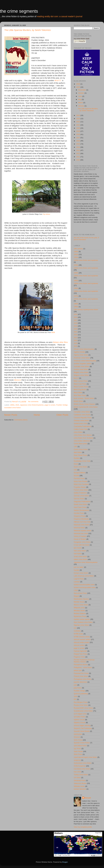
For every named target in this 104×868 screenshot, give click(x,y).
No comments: (34, 402)
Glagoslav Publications (82, 502)
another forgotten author (83, 364)
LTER (76, 590)
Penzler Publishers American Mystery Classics (84, 661)
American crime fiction (82, 358)
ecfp (75, 470)
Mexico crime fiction (81, 605)
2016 (78, 141)
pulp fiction (78, 688)
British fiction (78, 401)
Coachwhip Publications (82, 426)
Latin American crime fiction (84, 576)
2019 (78, 131)
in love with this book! (82, 545)
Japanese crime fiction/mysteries (32, 405)
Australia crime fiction (82, 366)
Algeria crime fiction (81, 355)
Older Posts (62, 415)
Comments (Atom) (21, 420)
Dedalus (77, 458)
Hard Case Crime (80, 507)
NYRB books (78, 634)
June (80, 96)
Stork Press (78, 754)
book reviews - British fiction (84, 398)
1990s (76, 307)
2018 (78, 134)
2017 (78, 138)
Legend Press (79, 579)
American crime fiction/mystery (85, 361)
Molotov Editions (80, 613)
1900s (76, 252)
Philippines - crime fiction (83, 668)
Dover (76, 464)
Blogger (65, 862)
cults (75, 447)
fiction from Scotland (81, 484)
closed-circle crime (81, 423)
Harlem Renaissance (81, 510)
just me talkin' (79, 567)
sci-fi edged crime (80, 714)
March (81, 103)
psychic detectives (80, 682)
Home (37, 415)
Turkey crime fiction (81, 775)
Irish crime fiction (80, 551)
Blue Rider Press (80, 395)
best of (76, 378)
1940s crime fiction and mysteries (86, 276)
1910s (76, 254)
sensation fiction (80, 717)
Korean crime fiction (81, 573)
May (80, 99)
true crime (77, 772)
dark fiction (78, 452)
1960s (76, 288)
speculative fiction (80, 746)
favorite (76, 476)
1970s (76, 296)
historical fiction (79, 528)
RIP (75, 699)
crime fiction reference (82, 441)
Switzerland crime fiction (83, 763)
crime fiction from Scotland (83, 438)
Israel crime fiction (80, 557)
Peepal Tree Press (80, 654)
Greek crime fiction (81, 504)
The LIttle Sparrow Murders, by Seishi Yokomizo (28, 30)
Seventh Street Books (82, 731)
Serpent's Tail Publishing (83, 728)
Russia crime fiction (81, 705)
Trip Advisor (46, 214)
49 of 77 (58, 81)
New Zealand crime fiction (83, 622)
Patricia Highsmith (80, 651)
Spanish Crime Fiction (82, 743)
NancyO (88, 798)
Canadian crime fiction (82, 412)
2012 (78, 153)
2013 (78, 150)
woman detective (80, 789)
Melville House (79, 602)
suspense (77, 760)
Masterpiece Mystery (81, 599)
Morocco (18, 380)
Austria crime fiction (81, 369)
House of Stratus (80, 539)
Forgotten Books (80, 487)
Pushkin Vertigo (62, 405)
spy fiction (77, 748)
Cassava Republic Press (83, 418)
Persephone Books (81, 665)
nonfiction (77, 631)
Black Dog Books (80, 390)
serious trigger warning (82, 725)
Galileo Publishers (80, 493)
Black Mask (78, 392)
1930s (76, 265)
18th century (78, 249)
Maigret (76, 596)
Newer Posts (11, 415)
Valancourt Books (80, 783)
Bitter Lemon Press (81, 381)
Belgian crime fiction (81, 372)
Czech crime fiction (81, 449)
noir (75, 628)
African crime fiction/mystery (84, 349)
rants (76, 696)
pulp (75, 685)
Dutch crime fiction (80, 467)
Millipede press (79, 608)
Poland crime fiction (81, 676)
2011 (78, 157)
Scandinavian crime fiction (83, 711)
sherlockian (78, 734)
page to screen (50, 405)
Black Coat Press (80, 384)
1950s (12, 405)
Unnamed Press (80, 780)
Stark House (78, 751)
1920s (76, 257)
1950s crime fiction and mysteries (86, 283)
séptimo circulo (79, 720)
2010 (78, 160)
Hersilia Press (79, 513)
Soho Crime (78, 740)
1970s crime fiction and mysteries (86, 299)
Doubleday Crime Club (82, 461)
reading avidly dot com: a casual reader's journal (60, 16)
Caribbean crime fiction (82, 415)
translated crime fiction (13, 408)
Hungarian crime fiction (82, 542)
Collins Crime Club (81, 429)
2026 (78, 84)
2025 (78, 87)
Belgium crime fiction (81, 375)
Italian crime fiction (81, 559)
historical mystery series (82, 531)
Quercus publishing (81, 694)
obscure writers (79, 645)
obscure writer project (82, 642)
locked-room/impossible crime (85, 587)
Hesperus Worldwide (81, 519)
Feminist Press (79, 478)
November (82, 90)
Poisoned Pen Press (81, 673)
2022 (78, 122)
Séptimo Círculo (80, 723)
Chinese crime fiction (81, 421)
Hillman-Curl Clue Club (82, 522)
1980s (76, 304)
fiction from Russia (80, 481)
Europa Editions (80, 473)
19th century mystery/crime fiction (86, 310)
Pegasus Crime (79, 657)
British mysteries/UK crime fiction (86, 407)
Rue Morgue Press (81, 702)
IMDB (53, 332)
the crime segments (19, 11)
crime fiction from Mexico (83, 435)
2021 (78, 125)
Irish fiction (78, 554)
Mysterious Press (80, 616)
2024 (17, 405)
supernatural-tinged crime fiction (85, 757)
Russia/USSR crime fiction (83, 708)
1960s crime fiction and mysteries (86, 291)
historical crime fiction (82, 525)
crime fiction (78, 432)
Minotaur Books (79, 611)
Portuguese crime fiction (83, 679)
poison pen (78, 670)
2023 (78, 119)
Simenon (77, 737)
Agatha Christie (79, 352)
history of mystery (80, 536)
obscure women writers (82, 639)
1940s (76, 273)
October (81, 93)
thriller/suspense (80, 766)
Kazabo (77, 570)
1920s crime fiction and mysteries (86, 260)
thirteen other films (60, 342)
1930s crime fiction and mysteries (86, 268)
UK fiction (77, 778)
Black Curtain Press (81, 387)
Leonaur (77, 582)
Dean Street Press (80, 455)
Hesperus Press (80, 516)
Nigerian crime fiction (81, 625)
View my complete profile (83, 827)
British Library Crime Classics (84, 404)
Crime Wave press (80, 444)
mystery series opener (82, 619)
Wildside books (79, 786)
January (81, 106)
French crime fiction (81, 490)
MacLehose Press (80, 593)
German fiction (79, 499)
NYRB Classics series (82, 637)
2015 (78, 144)
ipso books (78, 548)
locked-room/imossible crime (84, 585)
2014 (78, 147)
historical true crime (81, 533)
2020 (78, 128)
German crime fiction (81, 496)
